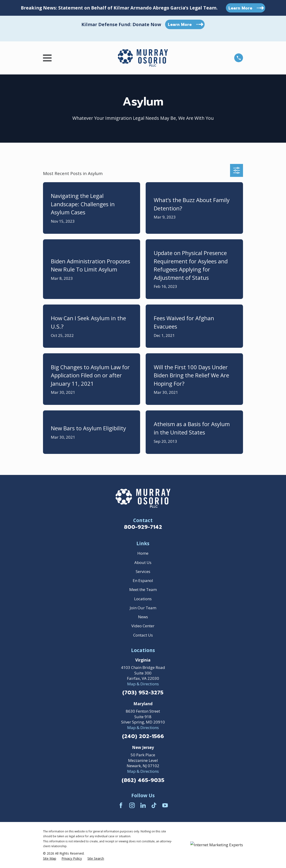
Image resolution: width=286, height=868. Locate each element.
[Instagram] (132, 805)
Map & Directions (143, 684)
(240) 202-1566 (143, 737)
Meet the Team (143, 589)
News (143, 617)
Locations (143, 599)
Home (143, 553)
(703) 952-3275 (143, 693)
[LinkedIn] (143, 805)
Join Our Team (143, 608)
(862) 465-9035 (143, 780)
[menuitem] (50, 859)
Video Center (143, 626)
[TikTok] (154, 805)
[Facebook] (121, 805)
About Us (143, 562)
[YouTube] (165, 805)
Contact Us (143, 635)
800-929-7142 (143, 527)
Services (143, 571)
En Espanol (143, 580)
